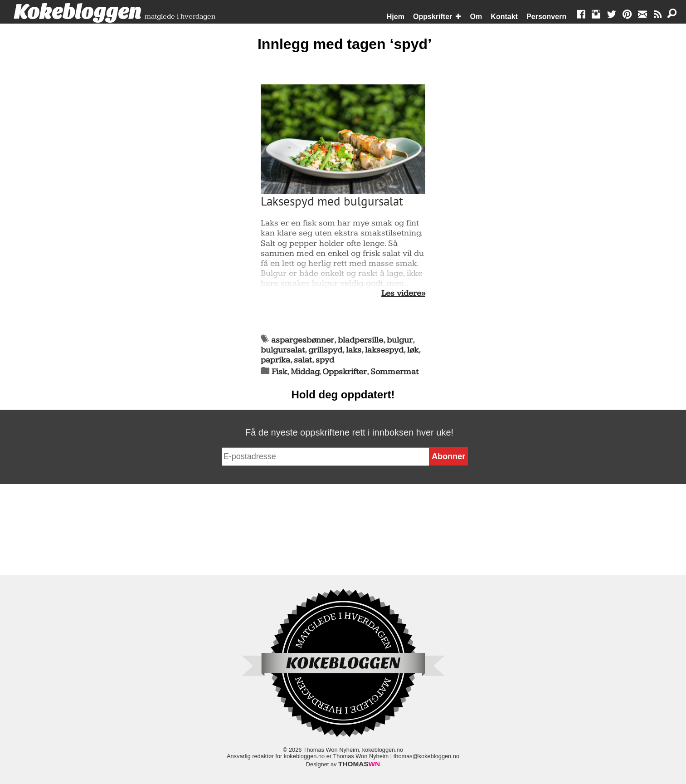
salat (303, 360)
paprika (275, 360)
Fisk (279, 372)
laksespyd (384, 350)
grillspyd (325, 350)
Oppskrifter (433, 17)
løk (413, 350)
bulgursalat (283, 350)
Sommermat (394, 372)
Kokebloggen (78, 12)
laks (354, 350)
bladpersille (360, 340)
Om (476, 17)
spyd (325, 360)
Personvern (546, 17)
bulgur (400, 340)
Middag (305, 372)
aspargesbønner (303, 340)
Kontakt (504, 17)
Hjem (396, 17)
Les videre (401, 294)
